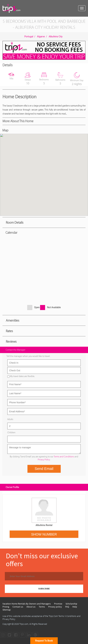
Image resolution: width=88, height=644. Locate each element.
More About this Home (18, 121)
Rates (9, 331)
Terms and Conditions (64, 457)
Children (11, 432)
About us (31, 607)
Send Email (44, 469)
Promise (58, 604)
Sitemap (7, 610)
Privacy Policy (44, 460)
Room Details (15, 222)
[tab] (44, 222)
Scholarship (71, 604)
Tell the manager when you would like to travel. (28, 356)
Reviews (11, 342)
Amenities (12, 320)
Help (75, 607)
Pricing (6, 607)
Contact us (18, 607)
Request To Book (44, 641)
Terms (42, 607)
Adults (10, 419)
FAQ (67, 607)
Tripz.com (24, 624)
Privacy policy (55, 607)
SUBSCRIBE (44, 589)
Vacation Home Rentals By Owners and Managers (27, 604)
